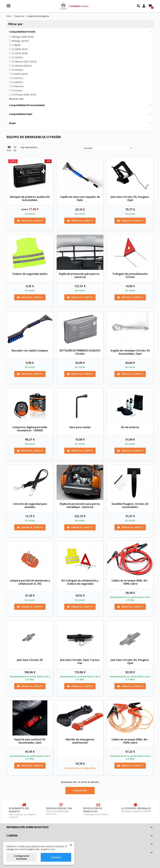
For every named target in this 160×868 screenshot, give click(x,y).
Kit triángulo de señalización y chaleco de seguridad (80, 582)
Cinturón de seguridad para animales (30, 505)
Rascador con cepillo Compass (30, 351)
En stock (109, 148)
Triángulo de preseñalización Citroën (130, 275)
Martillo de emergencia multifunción (80, 741)
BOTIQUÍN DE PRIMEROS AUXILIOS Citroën (80, 352)
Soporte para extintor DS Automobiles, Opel (30, 741)
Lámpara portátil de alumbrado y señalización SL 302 (30, 582)
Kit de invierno (130, 427)
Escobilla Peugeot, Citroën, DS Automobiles (130, 505)
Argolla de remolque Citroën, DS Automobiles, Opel (130, 352)
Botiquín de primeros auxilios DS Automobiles (30, 198)
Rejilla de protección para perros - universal (80, 275)
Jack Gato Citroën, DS (30, 660)
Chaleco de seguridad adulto (30, 274)
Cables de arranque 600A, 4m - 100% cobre (130, 741)
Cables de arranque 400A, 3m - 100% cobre (130, 582)
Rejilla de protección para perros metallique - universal (80, 505)
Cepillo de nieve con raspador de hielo (80, 198)
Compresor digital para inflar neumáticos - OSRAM (30, 429)
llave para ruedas (80, 427)
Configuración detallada (22, 857)
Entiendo (56, 857)
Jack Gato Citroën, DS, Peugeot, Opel (130, 198)
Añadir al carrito (30, 221)
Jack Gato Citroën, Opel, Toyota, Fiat (80, 661)
